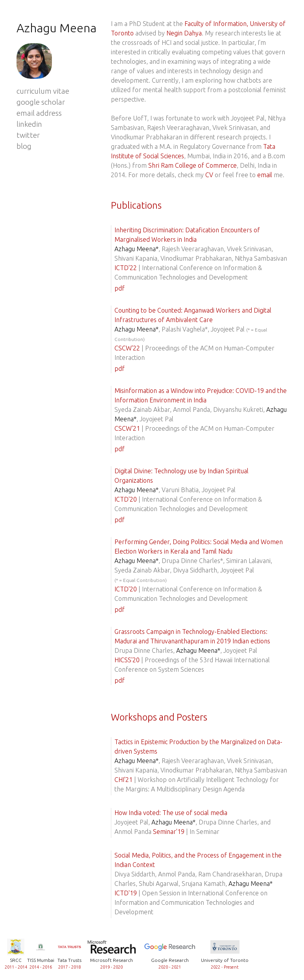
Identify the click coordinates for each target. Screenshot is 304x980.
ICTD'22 (126, 268)
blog (24, 146)
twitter (28, 135)
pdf (120, 288)
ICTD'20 (126, 499)
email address (39, 113)
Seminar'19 (169, 832)
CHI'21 (123, 780)
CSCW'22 (127, 348)
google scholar (41, 102)
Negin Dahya (184, 33)
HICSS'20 (127, 660)
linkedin (29, 124)
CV (209, 175)
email (265, 175)
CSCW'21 (127, 428)
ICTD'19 (126, 893)
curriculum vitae (43, 91)
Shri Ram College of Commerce (193, 165)
